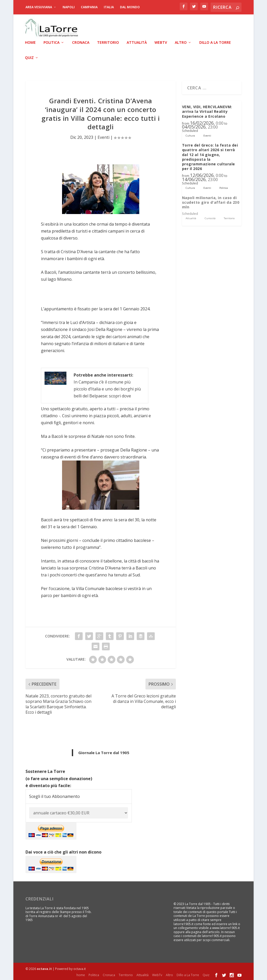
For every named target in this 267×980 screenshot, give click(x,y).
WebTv (161, 42)
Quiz (29, 58)
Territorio (108, 42)
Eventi (104, 137)
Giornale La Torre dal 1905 (104, 752)
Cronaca (81, 42)
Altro (181, 42)
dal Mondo (130, 7)
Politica (51, 42)
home (30, 42)
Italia (109, 7)
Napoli (69, 7)
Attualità (137, 42)
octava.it (44, 969)
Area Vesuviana (39, 7)
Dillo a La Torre (215, 42)
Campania (89, 7)
